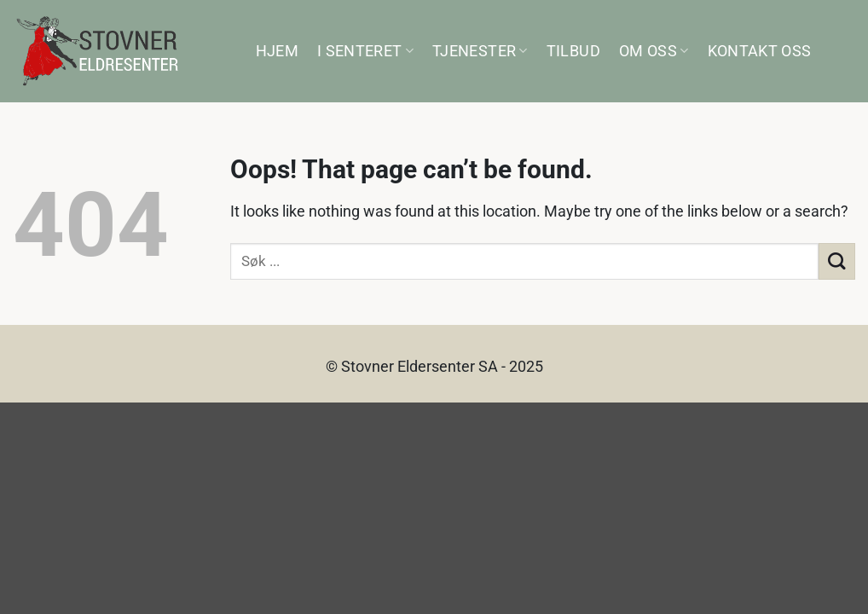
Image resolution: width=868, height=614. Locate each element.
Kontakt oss (760, 51)
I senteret (365, 51)
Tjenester (480, 51)
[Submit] (837, 261)
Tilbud (573, 51)
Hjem (277, 51)
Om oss (654, 51)
